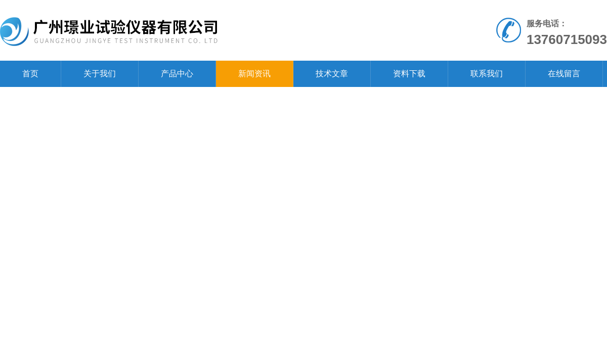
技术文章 (332, 74)
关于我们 (100, 74)
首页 (30, 74)
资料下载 (409, 74)
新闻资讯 (254, 74)
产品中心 (177, 74)
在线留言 (564, 74)
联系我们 (487, 74)
